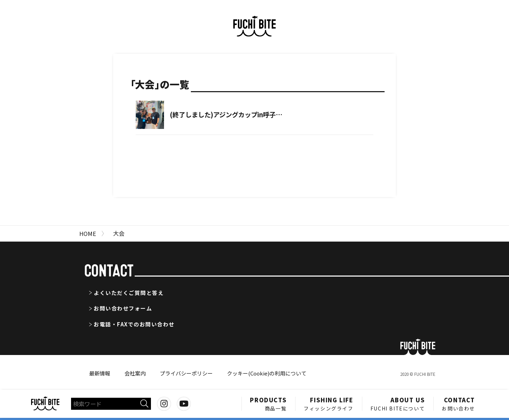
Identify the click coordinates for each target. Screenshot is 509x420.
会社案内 (135, 373)
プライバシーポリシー (186, 373)
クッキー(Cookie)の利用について (267, 373)
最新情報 (100, 373)
